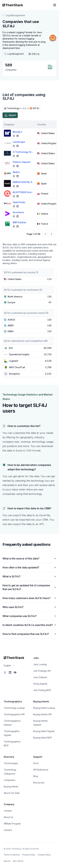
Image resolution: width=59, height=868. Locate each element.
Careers (8, 830)
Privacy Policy (29, 855)
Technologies (11, 763)
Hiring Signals (40, 684)
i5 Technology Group (24, 152)
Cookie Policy (44, 855)
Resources (39, 783)
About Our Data (12, 793)
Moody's (17, 132)
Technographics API (14, 714)
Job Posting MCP (42, 690)
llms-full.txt (18, 861)
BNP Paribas (19, 222)
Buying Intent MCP (43, 738)
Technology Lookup (14, 708)
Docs (36, 763)
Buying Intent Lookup (44, 708)
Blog (36, 776)
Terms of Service (12, 855)
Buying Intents (11, 786)
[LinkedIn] (10, 672)
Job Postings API (42, 671)
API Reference (41, 770)
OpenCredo (19, 202)
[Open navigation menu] (55, 5)
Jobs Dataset (40, 677)
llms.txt (7, 861)
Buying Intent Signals (44, 731)
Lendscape (19, 142)
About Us (8, 817)
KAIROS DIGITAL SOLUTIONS (24, 182)
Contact (8, 811)
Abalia (16, 172)
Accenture (18, 212)
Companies (10, 780)
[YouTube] (15, 672)
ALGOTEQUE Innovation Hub (24, 192)
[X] (5, 672)
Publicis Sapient (22, 162)
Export (10, 115)
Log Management (14, 15)
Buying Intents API (42, 714)
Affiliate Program (12, 824)
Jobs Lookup (40, 664)
